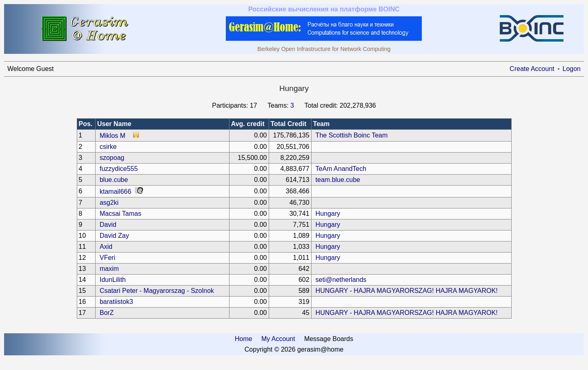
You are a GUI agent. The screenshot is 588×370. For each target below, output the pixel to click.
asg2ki (109, 203)
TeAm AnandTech (341, 169)
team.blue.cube (338, 180)
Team (322, 124)
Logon (572, 69)
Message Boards (329, 339)
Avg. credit (248, 124)
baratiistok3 (116, 302)
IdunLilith (113, 280)
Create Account (532, 69)
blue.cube (114, 180)
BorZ (107, 313)
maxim (109, 269)
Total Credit (289, 124)
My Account (278, 339)
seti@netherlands (341, 280)
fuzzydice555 (119, 169)
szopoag (112, 158)
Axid (106, 247)
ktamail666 (115, 192)
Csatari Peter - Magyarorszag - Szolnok (157, 291)
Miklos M (112, 136)
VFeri (107, 258)
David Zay (114, 236)
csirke (108, 147)
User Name (114, 124)
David (108, 225)
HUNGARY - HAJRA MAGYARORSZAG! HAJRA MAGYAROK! (407, 291)
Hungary (328, 214)
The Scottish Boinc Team (352, 135)
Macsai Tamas (120, 214)
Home (244, 339)
